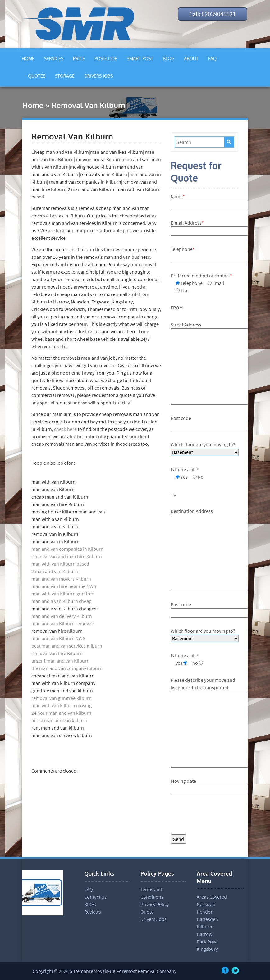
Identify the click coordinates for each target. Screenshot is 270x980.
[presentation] (218, 816)
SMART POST (140, 59)
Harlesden (207, 919)
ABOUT (191, 59)
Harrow (204, 934)
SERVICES (54, 59)
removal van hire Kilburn (57, 653)
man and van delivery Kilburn (62, 616)
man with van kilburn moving (62, 705)
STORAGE (65, 76)
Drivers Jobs (153, 919)
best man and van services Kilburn (67, 646)
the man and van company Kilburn (67, 668)
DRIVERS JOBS (98, 76)
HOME (28, 59)
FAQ (212, 59)
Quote (147, 912)
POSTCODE (106, 59)
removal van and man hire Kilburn (67, 556)
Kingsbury (207, 949)
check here (65, 429)
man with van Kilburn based (60, 564)
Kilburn (204, 927)
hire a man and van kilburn (59, 720)
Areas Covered (212, 897)
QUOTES (37, 76)
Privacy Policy (155, 904)
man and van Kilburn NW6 (58, 638)
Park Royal (208, 941)
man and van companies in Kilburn (67, 549)
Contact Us (95, 897)
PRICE (79, 59)
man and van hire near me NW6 (64, 586)
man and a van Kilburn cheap (62, 601)
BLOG (169, 59)
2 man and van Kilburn (55, 571)
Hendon (205, 912)
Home (33, 105)
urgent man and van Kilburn (60, 661)
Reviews (93, 912)
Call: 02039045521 (213, 14)
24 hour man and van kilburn (61, 713)
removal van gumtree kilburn (62, 698)
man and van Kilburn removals (63, 623)
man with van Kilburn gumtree (63, 594)
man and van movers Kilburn (61, 579)
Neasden (206, 904)
